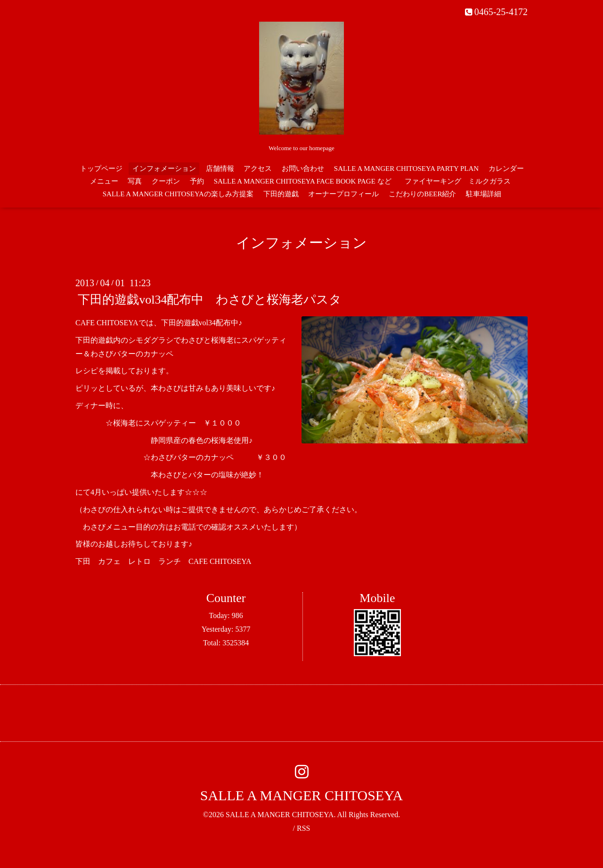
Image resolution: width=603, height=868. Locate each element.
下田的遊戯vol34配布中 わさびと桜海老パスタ (210, 300)
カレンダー (506, 169)
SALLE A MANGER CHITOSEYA (301, 795)
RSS (303, 828)
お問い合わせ (303, 169)
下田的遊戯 (281, 194)
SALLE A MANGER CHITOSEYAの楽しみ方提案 (178, 194)
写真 (135, 181)
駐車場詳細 (484, 194)
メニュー (104, 181)
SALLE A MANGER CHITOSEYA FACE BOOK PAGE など (303, 181)
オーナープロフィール (343, 194)
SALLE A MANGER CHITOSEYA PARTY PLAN (406, 169)
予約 (197, 181)
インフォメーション (164, 169)
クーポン (166, 181)
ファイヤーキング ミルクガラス (461, 181)
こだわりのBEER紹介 (422, 194)
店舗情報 (220, 169)
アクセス (258, 169)
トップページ (101, 169)
